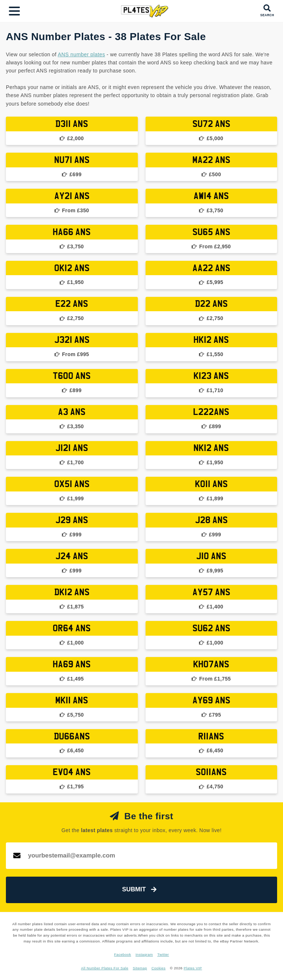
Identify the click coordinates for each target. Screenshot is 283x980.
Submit (139, 889)
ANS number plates (81, 54)
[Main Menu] (14, 11)
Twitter (163, 954)
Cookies (158, 968)
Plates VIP (193, 968)
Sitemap (140, 968)
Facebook (122, 954)
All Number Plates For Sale (105, 968)
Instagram (144, 954)
